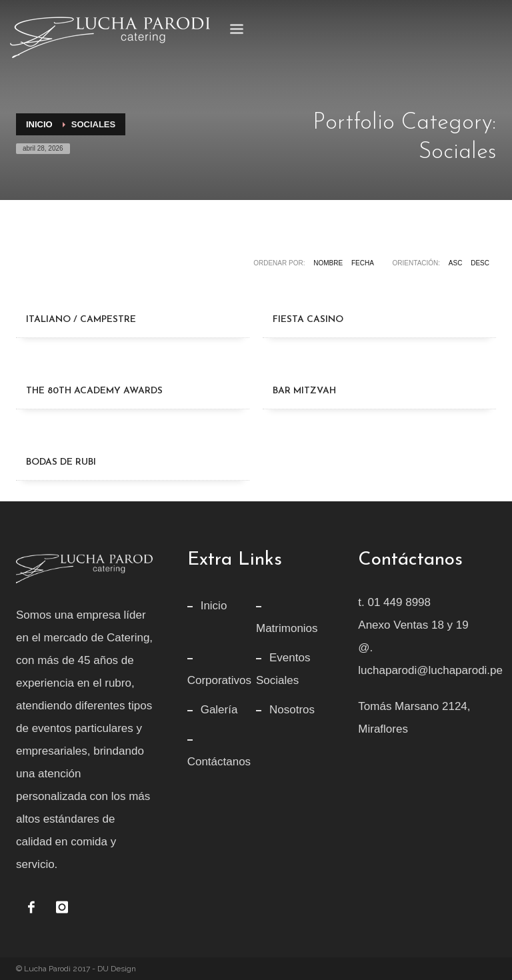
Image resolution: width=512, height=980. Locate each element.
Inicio (39, 124)
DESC (480, 263)
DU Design (117, 969)
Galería (219, 710)
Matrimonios (287, 628)
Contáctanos (219, 762)
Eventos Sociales (283, 669)
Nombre (328, 263)
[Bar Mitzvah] (379, 363)
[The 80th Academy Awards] (133, 363)
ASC (456, 263)
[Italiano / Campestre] (133, 291)
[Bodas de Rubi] (133, 434)
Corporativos (219, 680)
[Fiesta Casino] (379, 291)
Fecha (363, 263)
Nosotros (292, 710)
